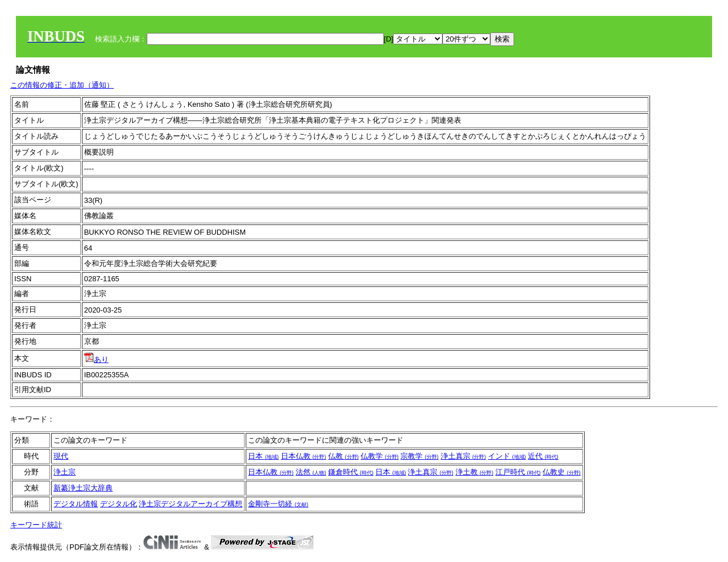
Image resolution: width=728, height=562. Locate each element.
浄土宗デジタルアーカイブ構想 (191, 504)
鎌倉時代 (351, 472)
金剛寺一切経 (278, 504)
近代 (543, 456)
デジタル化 (119, 504)
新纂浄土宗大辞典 (83, 488)
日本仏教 (304, 456)
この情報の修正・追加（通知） (62, 85)
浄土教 (475, 472)
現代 (61, 456)
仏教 (344, 456)
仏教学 (380, 456)
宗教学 (419, 456)
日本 (263, 456)
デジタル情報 (76, 504)
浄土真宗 (464, 456)
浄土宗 (65, 472)
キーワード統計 (36, 525)
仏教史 (562, 472)
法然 (311, 472)
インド (507, 456)
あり (96, 359)
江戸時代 (518, 472)
